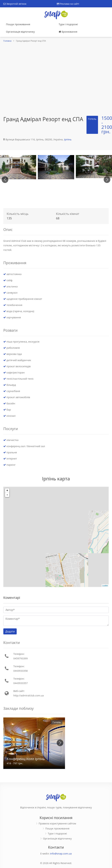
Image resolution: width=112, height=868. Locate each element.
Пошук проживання (18, 24)
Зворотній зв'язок (15, 4)
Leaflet (105, 586)
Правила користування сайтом (57, 823)
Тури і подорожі (68, 24)
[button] (107, 180)
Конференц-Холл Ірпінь (26, 759)
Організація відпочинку (20, 32)
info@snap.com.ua (61, 853)
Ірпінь (68, 139)
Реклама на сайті (68, 4)
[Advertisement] (31, 76)
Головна (7, 41)
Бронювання (68, 32)
